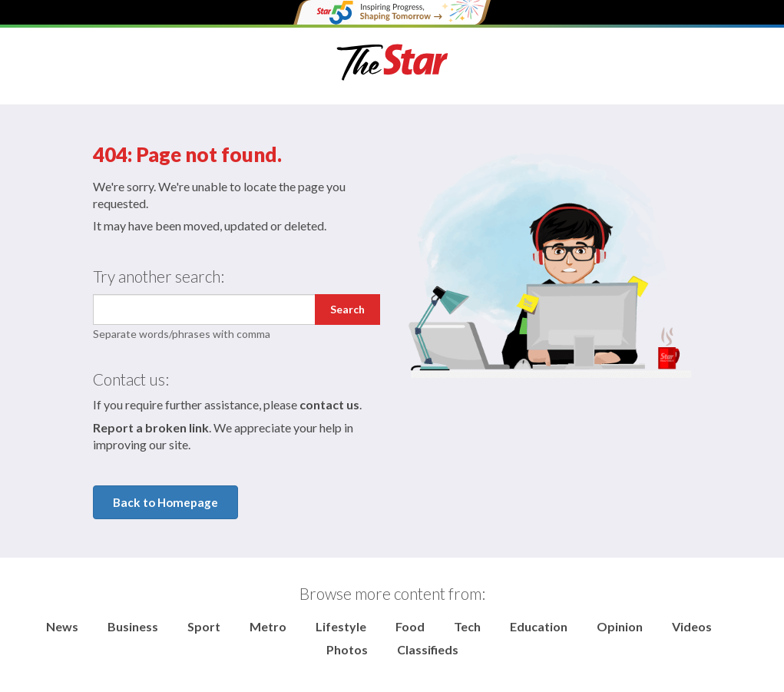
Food (410, 626)
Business (133, 626)
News (62, 626)
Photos (347, 649)
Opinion (620, 626)
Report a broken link (151, 427)
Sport (204, 626)
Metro (268, 626)
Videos (692, 626)
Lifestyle (341, 626)
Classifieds (428, 649)
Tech (467, 626)
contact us (329, 404)
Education (539, 626)
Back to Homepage (165, 502)
